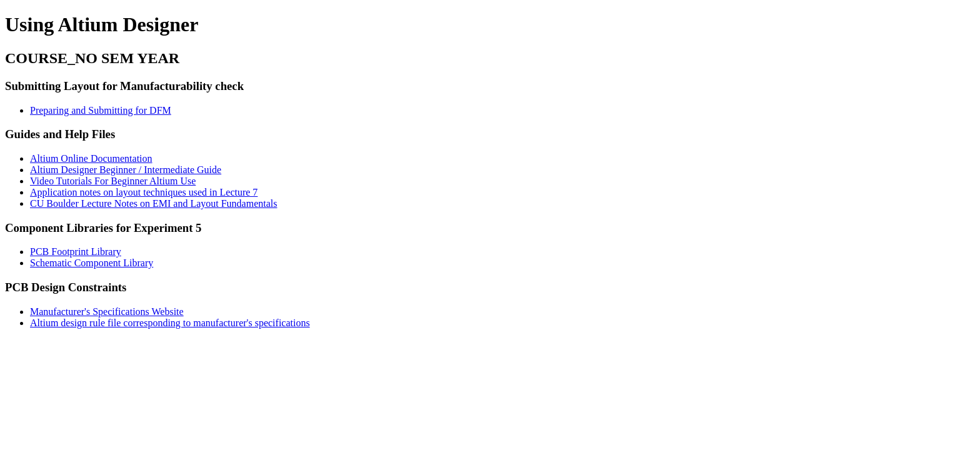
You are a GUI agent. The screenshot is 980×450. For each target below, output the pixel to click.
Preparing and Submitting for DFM (101, 110)
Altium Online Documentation (91, 158)
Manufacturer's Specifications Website (107, 312)
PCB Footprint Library (76, 252)
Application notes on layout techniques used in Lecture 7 (144, 192)
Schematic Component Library (92, 263)
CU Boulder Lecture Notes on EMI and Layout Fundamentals (153, 203)
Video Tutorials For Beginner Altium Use (113, 181)
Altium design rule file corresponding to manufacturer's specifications (170, 323)
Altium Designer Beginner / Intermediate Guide (126, 170)
